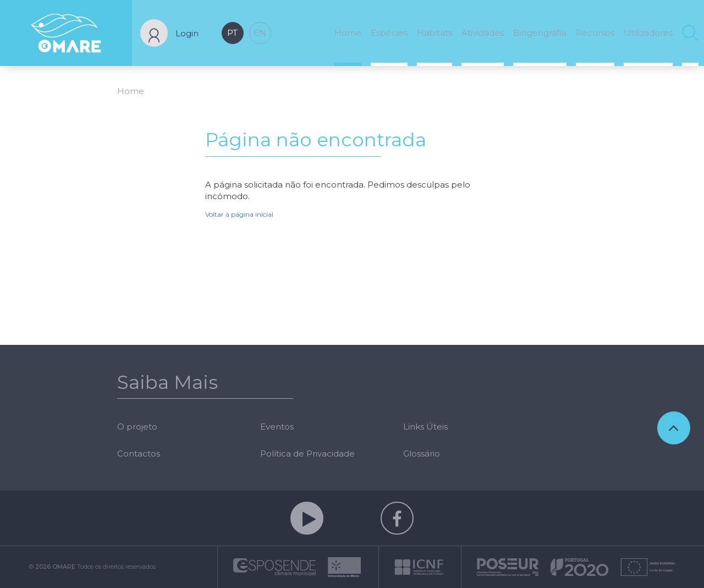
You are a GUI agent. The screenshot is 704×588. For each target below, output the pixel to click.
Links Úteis (425, 427)
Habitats (435, 33)
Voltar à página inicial (239, 214)
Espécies (389, 33)
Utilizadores (648, 33)
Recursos (595, 33)
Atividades (483, 33)
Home (348, 33)
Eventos (277, 427)
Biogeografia (540, 33)
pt (232, 33)
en (260, 33)
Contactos (139, 454)
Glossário (422, 454)
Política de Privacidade (307, 454)
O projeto (137, 427)
